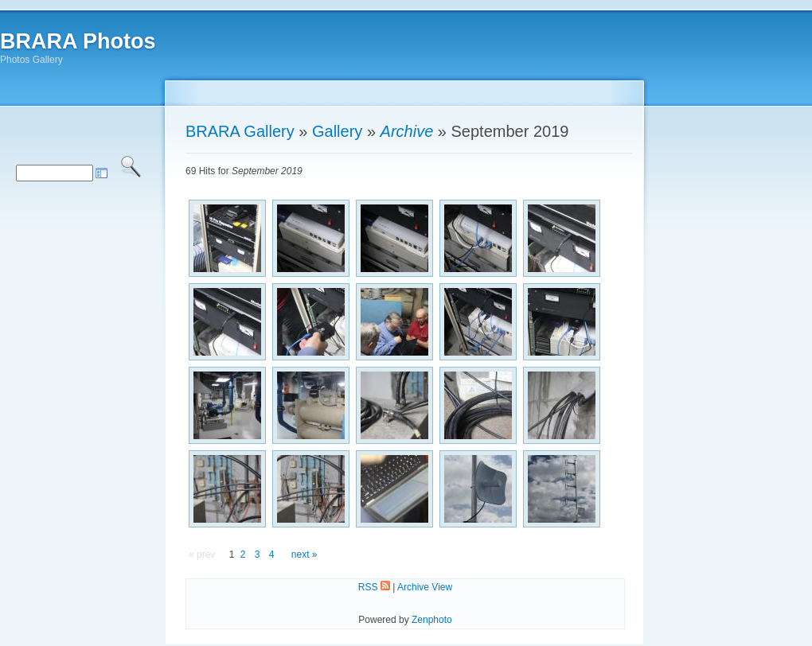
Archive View (425, 587)
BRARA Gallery (240, 131)
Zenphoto (432, 620)
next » (304, 555)
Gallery (337, 131)
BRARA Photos (78, 41)
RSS (374, 587)
